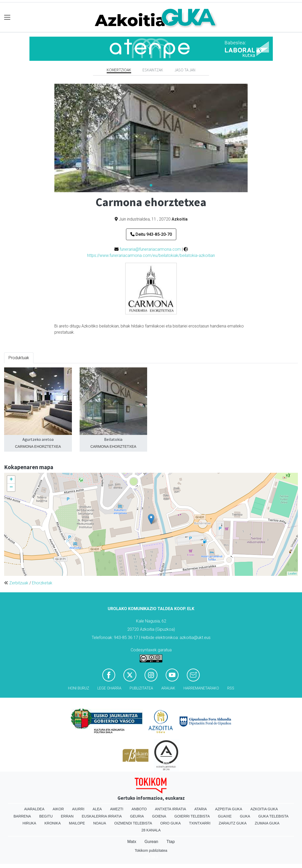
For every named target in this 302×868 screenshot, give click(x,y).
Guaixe (225, 816)
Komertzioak (119, 70)
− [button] (11, 487)
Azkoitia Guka (264, 809)
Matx (132, 842)
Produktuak (19, 358)
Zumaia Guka (267, 823)
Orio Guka (170, 823)
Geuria (137, 816)
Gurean (151, 842)
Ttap (171, 842)
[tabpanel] (151, 138)
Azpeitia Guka (229, 809)
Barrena (22, 816)
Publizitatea (141, 688)
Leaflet (292, 574)
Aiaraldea (34, 809)
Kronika (52, 823)
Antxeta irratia (170, 809)
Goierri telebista (192, 816)
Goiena (159, 816)
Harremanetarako (201, 688)
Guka (245, 816)
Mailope (77, 823)
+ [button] (11, 480)
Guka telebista (274, 816)
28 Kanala (151, 830)
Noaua (100, 823)
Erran (67, 816)
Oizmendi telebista (133, 823)
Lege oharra (109, 688)
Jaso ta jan (185, 70)
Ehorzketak (42, 583)
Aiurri (78, 809)
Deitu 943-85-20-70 (151, 234)
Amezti (117, 809)
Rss (231, 688)
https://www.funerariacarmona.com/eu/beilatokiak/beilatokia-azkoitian (151, 255)
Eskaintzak (153, 70)
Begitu (46, 816)
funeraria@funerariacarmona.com (150, 249)
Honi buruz (79, 688)
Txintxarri (200, 823)
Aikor (58, 809)
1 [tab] (151, 186)
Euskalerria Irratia (102, 816)
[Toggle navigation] (7, 17)
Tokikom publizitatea (151, 850)
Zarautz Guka (233, 823)
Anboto (139, 809)
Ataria (201, 809)
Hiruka (30, 823)
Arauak (168, 688)
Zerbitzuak (19, 583)
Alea (97, 809)
